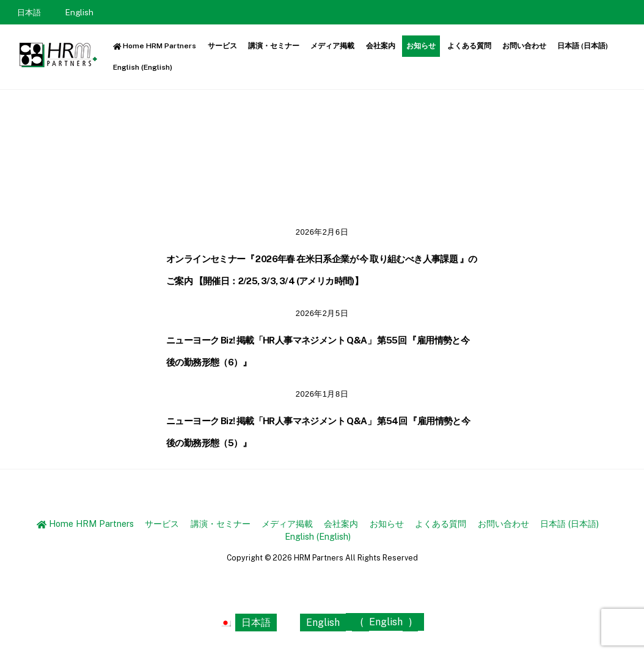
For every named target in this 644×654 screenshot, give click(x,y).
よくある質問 (469, 46)
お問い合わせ (524, 46)
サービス (222, 46)
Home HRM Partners (155, 46)
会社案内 (381, 46)
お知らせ (421, 46)
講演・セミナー (274, 46)
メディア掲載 (332, 46)
